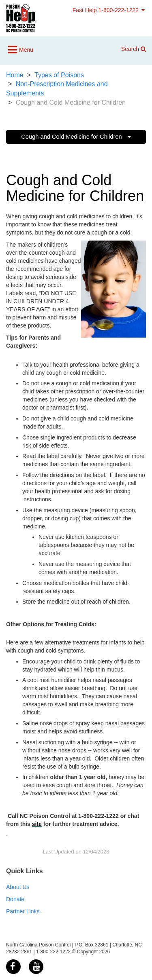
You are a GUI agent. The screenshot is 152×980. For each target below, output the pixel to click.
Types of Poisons (59, 75)
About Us (18, 887)
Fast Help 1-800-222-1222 (109, 10)
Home (15, 75)
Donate (15, 899)
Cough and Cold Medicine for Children (76, 137)
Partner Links (23, 911)
